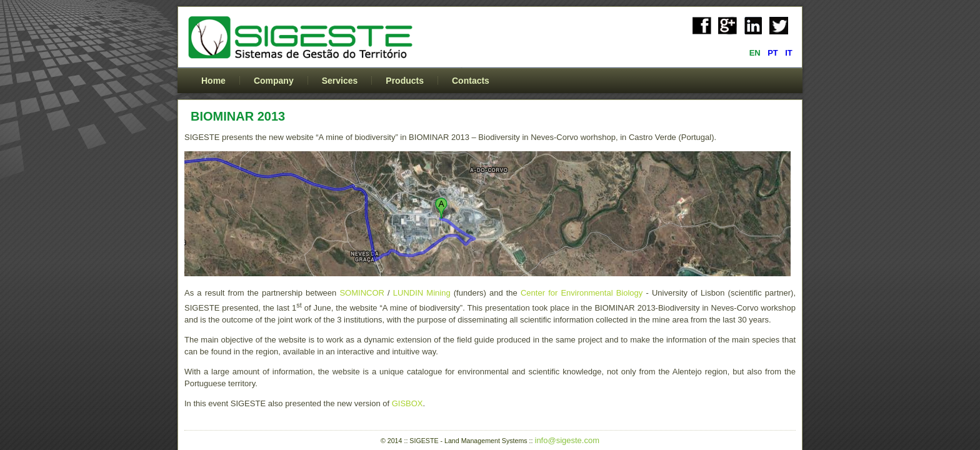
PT (774, 53)
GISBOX (407, 403)
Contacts (471, 81)
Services (340, 81)
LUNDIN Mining (422, 293)
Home (213, 81)
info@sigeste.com (567, 440)
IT (789, 53)
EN (756, 53)
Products (405, 81)
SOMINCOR (362, 293)
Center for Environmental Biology (582, 293)
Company (274, 81)
